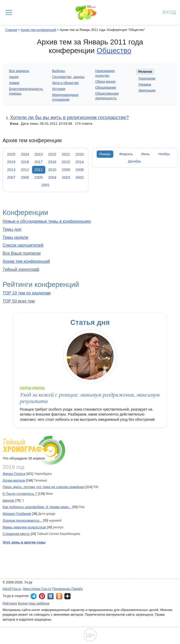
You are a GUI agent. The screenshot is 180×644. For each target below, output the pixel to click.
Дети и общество (65, 83)
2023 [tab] (39, 154)
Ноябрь (164, 154)
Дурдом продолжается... (22, 520)
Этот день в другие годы (24, 542)
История (59, 89)
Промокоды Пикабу (68, 589)
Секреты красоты (32, 388)
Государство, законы (68, 77)
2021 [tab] (66, 154)
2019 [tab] (11, 162)
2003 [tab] (66, 178)
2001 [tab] (46, 185)
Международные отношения (65, 97)
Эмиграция (147, 90)
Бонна (23, 603)
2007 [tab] (11, 178)
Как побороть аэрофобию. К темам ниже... (37, 507)
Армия (14, 83)
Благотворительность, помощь (26, 91)
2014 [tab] (80, 162)
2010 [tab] (52, 170)
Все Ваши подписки (22, 253)
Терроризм (147, 78)
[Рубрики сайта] (9, 12)
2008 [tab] (80, 170)
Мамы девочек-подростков (24, 527)
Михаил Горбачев (17, 514)
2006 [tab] (25, 178)
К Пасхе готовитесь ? (20, 494)
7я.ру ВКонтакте (51, 596)
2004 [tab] (52, 178)
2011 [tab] (39, 170)
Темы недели (15, 237)
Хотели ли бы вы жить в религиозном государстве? (69, 117)
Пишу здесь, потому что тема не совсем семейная (44, 487)
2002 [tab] (80, 178)
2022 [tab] (52, 154)
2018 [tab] (25, 162)
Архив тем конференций (26, 261)
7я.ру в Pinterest (42, 596)
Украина (145, 84)
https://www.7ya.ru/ (37, 589)
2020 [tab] (80, 154)
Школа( (8, 500)
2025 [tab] (11, 154)
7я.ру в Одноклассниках (59, 596)
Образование (106, 87)
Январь (105, 154)
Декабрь (135, 161)
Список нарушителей (23, 245)
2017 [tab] (39, 162)
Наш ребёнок (39, 603)
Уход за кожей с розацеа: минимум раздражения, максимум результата (90, 398)
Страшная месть (16, 534)
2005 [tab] (39, 178)
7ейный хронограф (21, 269)
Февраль (126, 154)
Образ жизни (105, 81)
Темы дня (12, 229)
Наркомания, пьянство (105, 73)
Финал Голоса (14, 474)
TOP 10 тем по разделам (27, 293)
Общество (114, 51)
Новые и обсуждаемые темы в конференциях (47, 221)
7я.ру (67, 596)
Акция (14, 77)
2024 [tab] (25, 154)
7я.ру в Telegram (34, 596)
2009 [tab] (66, 170)
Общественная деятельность (107, 96)
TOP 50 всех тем (19, 301)
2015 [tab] (66, 162)
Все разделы (19, 71)
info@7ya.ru (12, 589)
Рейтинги (10, 603)
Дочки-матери (14, 480)
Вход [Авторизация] (169, 12)
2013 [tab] (11, 170)
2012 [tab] (25, 170)
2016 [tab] (52, 162)
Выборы (58, 71)
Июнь (145, 154)
